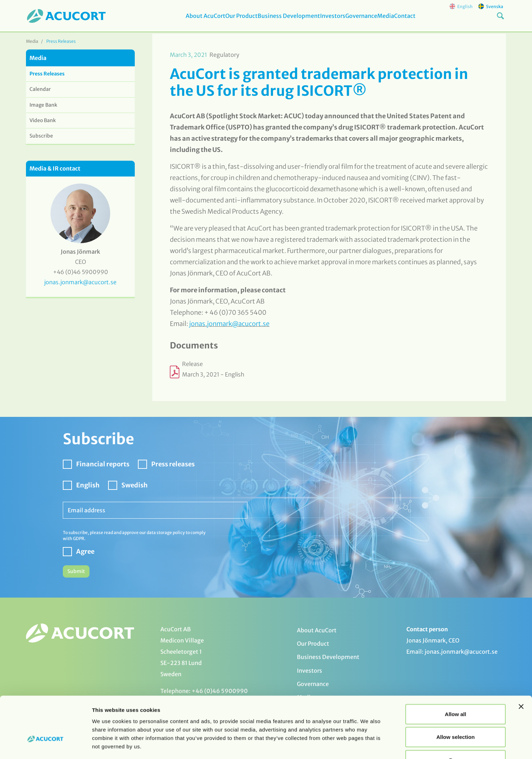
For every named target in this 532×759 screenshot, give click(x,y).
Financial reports (103, 464)
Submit (76, 571)
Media (397, 21)
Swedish (135, 485)
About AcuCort (189, 21)
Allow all (456, 690)
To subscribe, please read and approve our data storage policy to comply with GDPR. (134, 535)
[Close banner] (521, 683)
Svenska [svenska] (491, 6)
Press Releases (61, 41)
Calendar (40, 89)
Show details (368, 745)
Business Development (284, 21)
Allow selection (455, 713)
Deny (456, 736)
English (88, 485)
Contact (422, 21)
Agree (85, 551)
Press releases (173, 464)
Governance (367, 21)
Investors (333, 21)
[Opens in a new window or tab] (329, 372)
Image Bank (43, 105)
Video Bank (43, 120)
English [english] (461, 6)
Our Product (231, 21)
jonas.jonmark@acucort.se (229, 324)
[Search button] (500, 20)
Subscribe (41, 136)
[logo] (66, 17)
